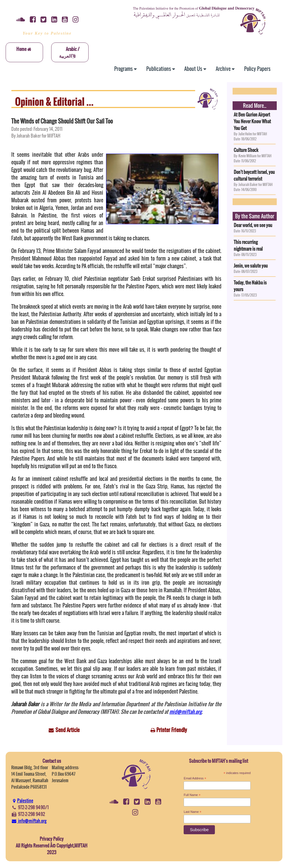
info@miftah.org (29, 821)
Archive (225, 69)
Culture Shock (246, 150)
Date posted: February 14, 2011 (37, 129)
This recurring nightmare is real (248, 245)
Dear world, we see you (253, 225)
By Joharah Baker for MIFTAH (36, 136)
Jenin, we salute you (251, 266)
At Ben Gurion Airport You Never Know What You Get (252, 121)
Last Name (193, 812)
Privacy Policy (52, 839)
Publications (161, 69)
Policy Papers (257, 69)
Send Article (67, 730)
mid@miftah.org (185, 712)
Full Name (192, 795)
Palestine (22, 800)
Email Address (195, 779)
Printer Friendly (172, 730)
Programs (125, 69)
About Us (195, 69)
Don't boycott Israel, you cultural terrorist (254, 175)
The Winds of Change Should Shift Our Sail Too (62, 121)
